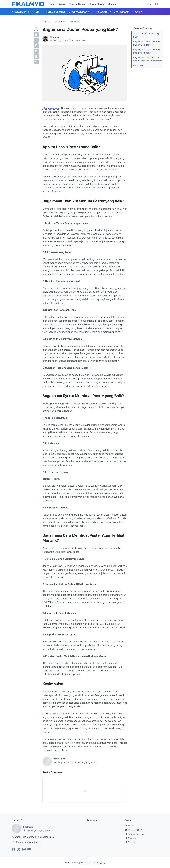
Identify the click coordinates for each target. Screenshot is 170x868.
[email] (36, 62)
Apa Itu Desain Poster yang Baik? (146, 35)
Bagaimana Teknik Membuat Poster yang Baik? (147, 43)
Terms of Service (135, 834)
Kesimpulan (139, 65)
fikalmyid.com (51, 108)
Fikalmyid (28, 827)
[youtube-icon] (29, 849)
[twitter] (36, 40)
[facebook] (36, 35)
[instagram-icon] (24, 849)
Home (52, 4)
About (62, 4)
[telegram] (36, 51)
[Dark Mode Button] (151, 4)
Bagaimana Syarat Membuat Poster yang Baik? (147, 51)
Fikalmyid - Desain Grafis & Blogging (89, 862)
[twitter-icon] (19, 849)
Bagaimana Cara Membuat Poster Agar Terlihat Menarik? (147, 59)
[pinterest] (36, 57)
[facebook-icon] (14, 849)
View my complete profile (26, 842)
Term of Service (78, 4)
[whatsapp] (36, 46)
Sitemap (130, 838)
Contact (112, 4)
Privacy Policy (97, 4)
